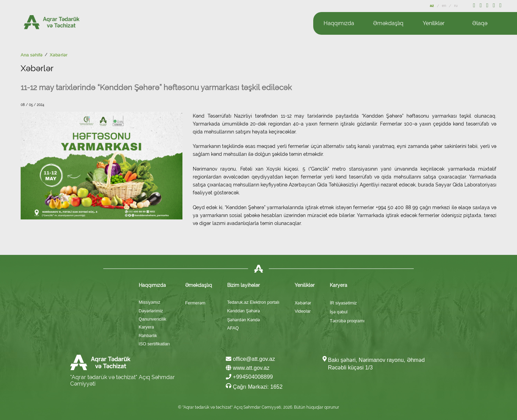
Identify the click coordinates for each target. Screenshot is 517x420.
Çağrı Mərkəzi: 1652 (254, 386)
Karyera (146, 327)
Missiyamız (150, 302)
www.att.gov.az (248, 368)
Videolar (303, 311)
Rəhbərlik (148, 336)
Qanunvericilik (152, 319)
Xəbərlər (303, 303)
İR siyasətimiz (343, 303)
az (432, 6)
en (445, 6)
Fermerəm (195, 303)
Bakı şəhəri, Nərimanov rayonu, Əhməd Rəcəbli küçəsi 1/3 (376, 364)
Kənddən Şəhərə (244, 311)
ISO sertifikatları (154, 344)
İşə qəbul (339, 312)
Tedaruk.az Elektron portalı (253, 302)
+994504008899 (249, 377)
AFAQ (233, 328)
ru (456, 6)
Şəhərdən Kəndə (244, 320)
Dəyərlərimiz (151, 311)
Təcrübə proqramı (347, 321)
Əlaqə (480, 23)
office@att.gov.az (250, 359)
